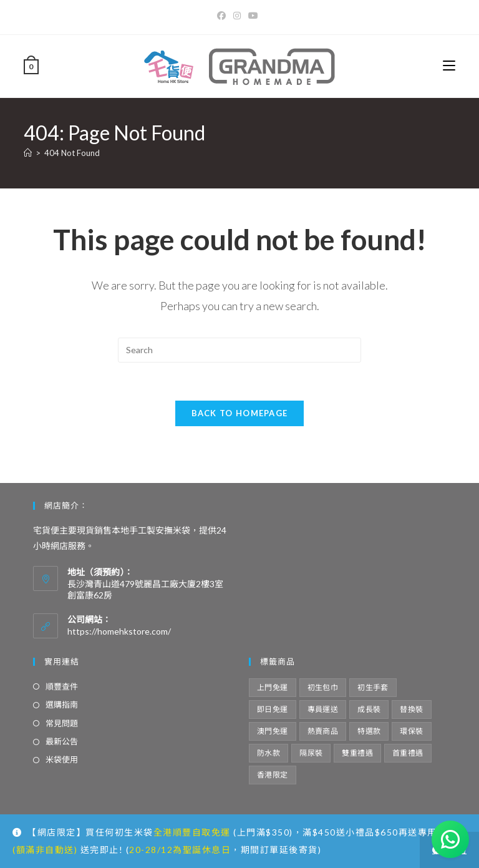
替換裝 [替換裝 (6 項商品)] (411, 709)
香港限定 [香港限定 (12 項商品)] (273, 775)
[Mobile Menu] (449, 66)
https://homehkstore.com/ (119, 631)
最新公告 (62, 741)
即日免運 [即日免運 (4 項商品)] (273, 709)
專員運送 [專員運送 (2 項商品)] (323, 709)
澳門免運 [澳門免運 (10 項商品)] (273, 731)
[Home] (28, 153)
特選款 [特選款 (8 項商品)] (369, 731)
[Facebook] (223, 16)
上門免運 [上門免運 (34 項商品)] (273, 687)
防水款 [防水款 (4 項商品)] (269, 753)
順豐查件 (62, 686)
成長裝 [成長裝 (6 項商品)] (369, 709)
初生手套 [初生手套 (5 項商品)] (373, 687)
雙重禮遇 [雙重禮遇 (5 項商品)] (357, 753)
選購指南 (62, 705)
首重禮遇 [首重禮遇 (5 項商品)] (408, 753)
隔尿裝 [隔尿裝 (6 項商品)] (311, 753)
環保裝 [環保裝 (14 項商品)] (411, 731)
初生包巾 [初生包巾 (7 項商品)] (323, 687)
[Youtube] (253, 16)
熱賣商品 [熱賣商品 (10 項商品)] (323, 731)
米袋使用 (62, 759)
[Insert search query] (239, 350)
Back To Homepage (240, 413)
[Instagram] (237, 16)
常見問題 (62, 723)
